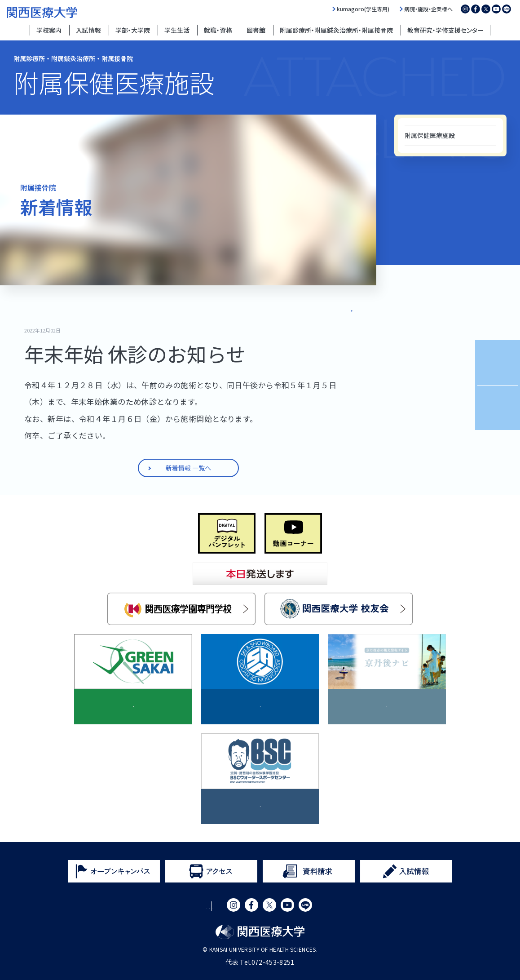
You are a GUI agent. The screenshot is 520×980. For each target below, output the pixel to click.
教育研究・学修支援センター (445, 30)
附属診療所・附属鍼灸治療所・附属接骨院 (336, 30)
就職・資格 (218, 30)
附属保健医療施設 (430, 135)
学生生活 (177, 30)
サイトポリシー (145, 906)
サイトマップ (277, 906)
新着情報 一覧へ (333, 308)
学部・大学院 (133, 30)
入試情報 (88, 30)
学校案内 (49, 30)
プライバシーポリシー (213, 906)
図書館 (256, 30)
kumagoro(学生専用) (363, 9)
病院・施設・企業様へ (428, 9)
